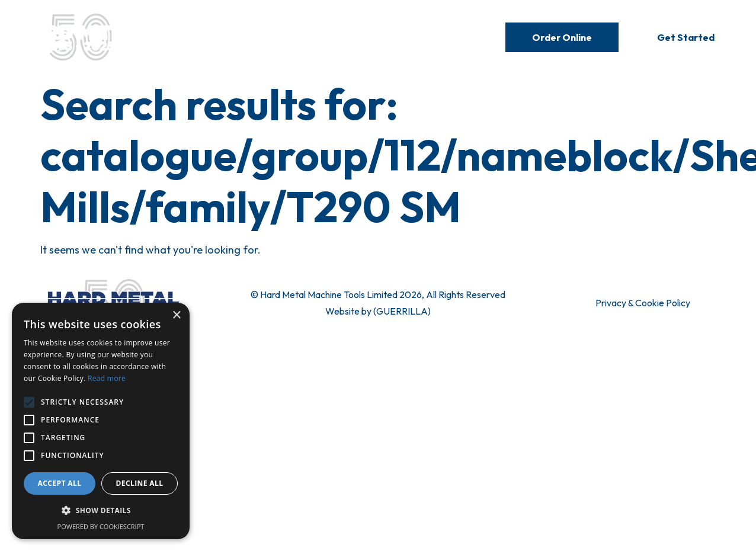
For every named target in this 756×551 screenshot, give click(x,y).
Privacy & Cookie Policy (643, 303)
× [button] (176, 315)
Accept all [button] (60, 483)
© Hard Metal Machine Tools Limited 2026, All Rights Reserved (378, 294)
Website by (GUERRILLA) (378, 311)
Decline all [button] (140, 483)
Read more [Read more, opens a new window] (107, 378)
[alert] (101, 421)
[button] (101, 511)
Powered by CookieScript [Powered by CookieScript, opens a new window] (101, 526)
